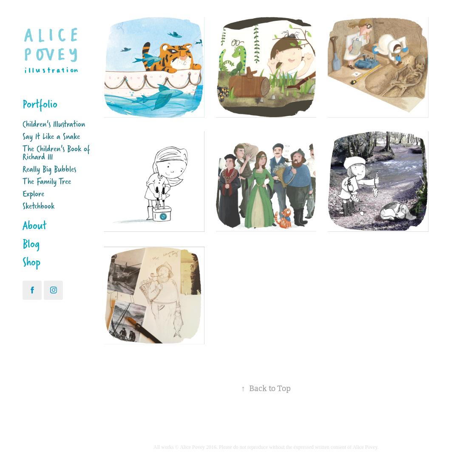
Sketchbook (38, 206)
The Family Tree (47, 181)
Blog (31, 244)
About (35, 225)
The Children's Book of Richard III (56, 152)
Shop (31, 262)
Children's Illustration (54, 124)
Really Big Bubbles (49, 169)
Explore (33, 193)
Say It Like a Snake (51, 136)
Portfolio (40, 104)
